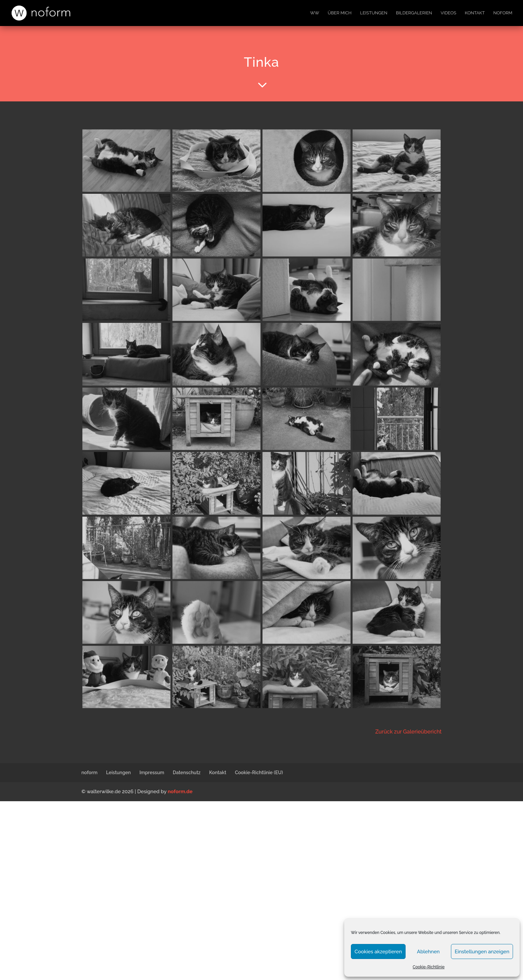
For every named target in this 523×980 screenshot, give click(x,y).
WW (315, 13)
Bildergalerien (414, 13)
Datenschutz (187, 773)
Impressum (152, 773)
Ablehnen (428, 952)
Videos (448, 13)
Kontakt (475, 13)
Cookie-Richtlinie (429, 967)
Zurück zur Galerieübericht (408, 732)
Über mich (340, 13)
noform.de (180, 792)
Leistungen (374, 13)
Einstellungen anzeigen (482, 952)
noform (503, 13)
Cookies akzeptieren (378, 952)
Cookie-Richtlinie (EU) (259, 773)
